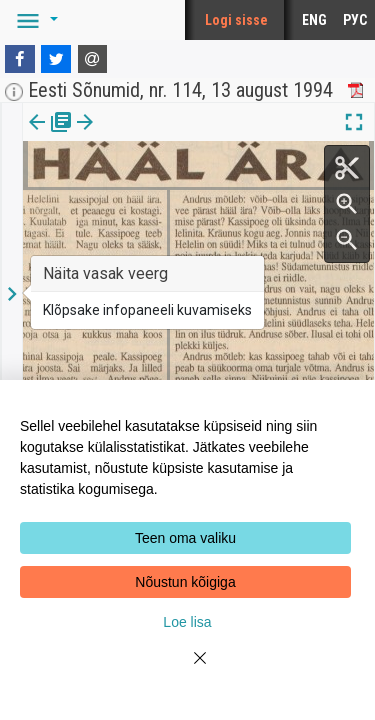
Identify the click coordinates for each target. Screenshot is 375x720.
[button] (34, 20)
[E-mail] (93, 59)
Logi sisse (236, 20)
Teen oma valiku (185, 538)
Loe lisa (187, 622)
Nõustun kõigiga (185, 582)
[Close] (188, 670)
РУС (355, 20)
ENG (314, 20)
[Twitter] (56, 59)
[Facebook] (20, 59)
